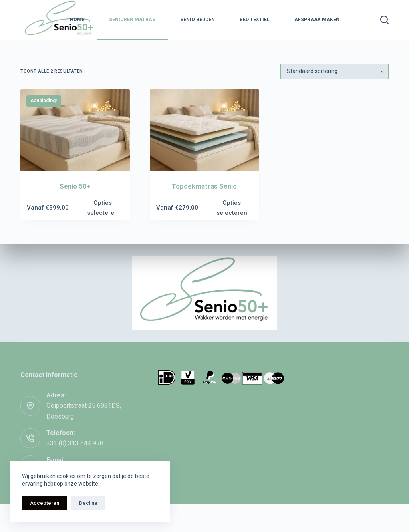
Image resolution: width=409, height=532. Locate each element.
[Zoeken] (384, 20)
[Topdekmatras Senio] (204, 130)
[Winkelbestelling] (334, 71)
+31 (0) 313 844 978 (75, 443)
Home (77, 20)
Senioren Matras (132, 20)
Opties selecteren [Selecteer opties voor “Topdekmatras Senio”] (232, 208)
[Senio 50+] (75, 130)
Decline (88, 503)
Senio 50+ (75, 186)
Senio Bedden (198, 20)
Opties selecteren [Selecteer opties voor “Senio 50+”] (102, 208)
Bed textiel (255, 20)
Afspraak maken (317, 20)
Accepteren (45, 503)
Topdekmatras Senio (204, 186)
